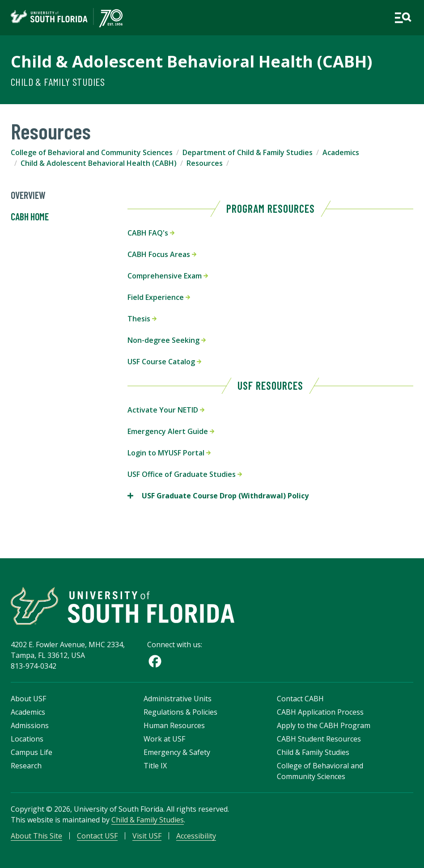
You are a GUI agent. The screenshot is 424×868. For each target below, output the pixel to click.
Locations (27, 739)
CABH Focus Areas (162, 254)
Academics (341, 152)
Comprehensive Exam (168, 276)
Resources (205, 163)
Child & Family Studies (58, 82)
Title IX (155, 766)
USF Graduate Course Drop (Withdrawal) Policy (218, 496)
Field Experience (159, 297)
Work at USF (164, 739)
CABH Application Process (320, 712)
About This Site (36, 836)
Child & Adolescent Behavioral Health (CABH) (191, 61)
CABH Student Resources (319, 739)
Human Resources (174, 725)
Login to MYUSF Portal (169, 453)
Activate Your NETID (166, 410)
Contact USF (97, 836)
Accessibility (196, 836)
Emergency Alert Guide (171, 431)
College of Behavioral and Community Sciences (92, 152)
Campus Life (32, 752)
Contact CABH (300, 699)
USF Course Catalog (164, 362)
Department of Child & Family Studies (248, 152)
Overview (28, 195)
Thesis (142, 319)
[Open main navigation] (403, 18)
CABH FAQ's (151, 233)
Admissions (30, 725)
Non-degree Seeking (167, 340)
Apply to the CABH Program (324, 725)
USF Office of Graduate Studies (185, 474)
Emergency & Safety (177, 752)
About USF (28, 699)
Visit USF (147, 836)
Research (26, 766)
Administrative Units (178, 699)
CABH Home (30, 217)
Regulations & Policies (180, 712)
